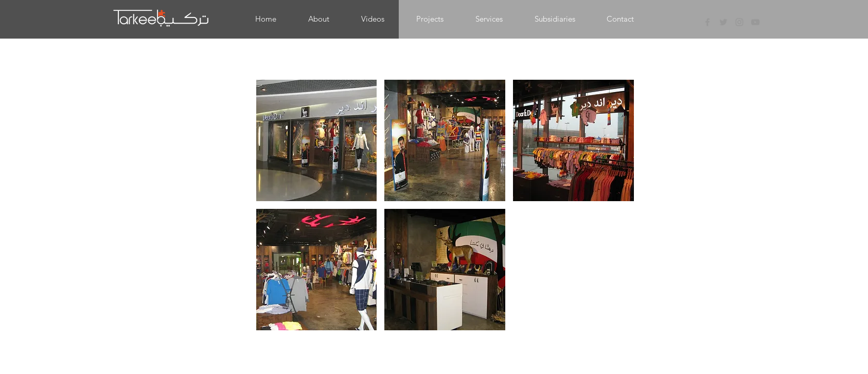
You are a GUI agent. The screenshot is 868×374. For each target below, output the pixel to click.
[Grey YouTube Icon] (755, 22)
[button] (430, 19)
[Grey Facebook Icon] (707, 22)
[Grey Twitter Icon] (723, 22)
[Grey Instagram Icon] (739, 22)
